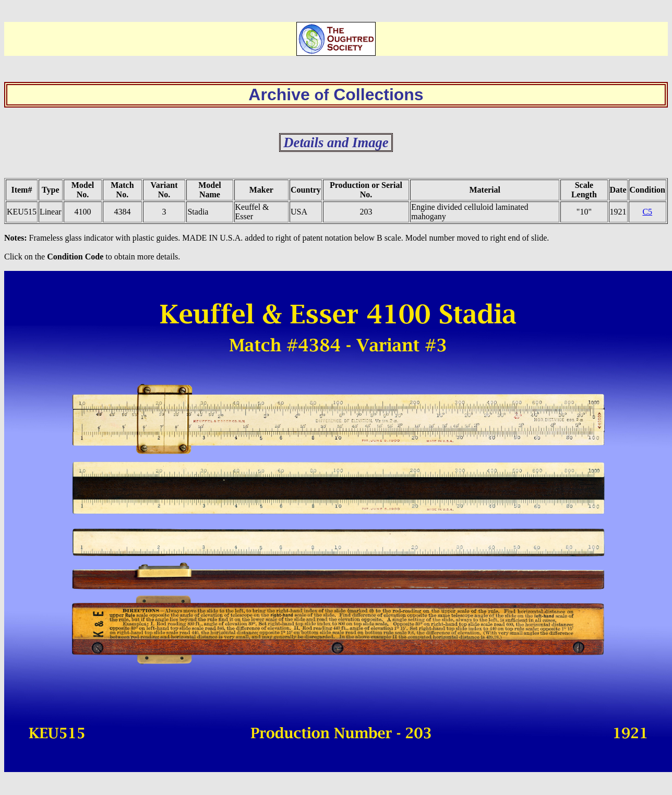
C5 (647, 212)
